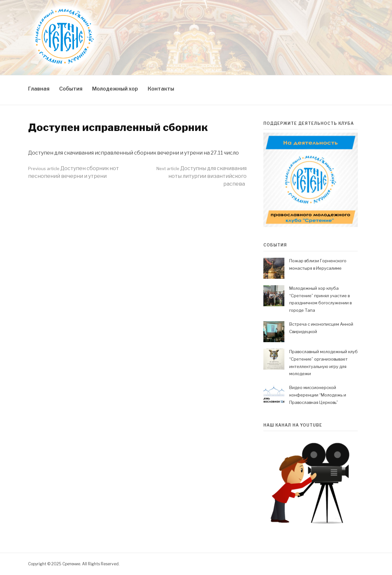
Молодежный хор (115, 89)
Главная (39, 89)
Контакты (161, 89)
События (71, 89)
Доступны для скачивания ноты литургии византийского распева (201, 176)
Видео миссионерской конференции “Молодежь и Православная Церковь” (318, 395)
